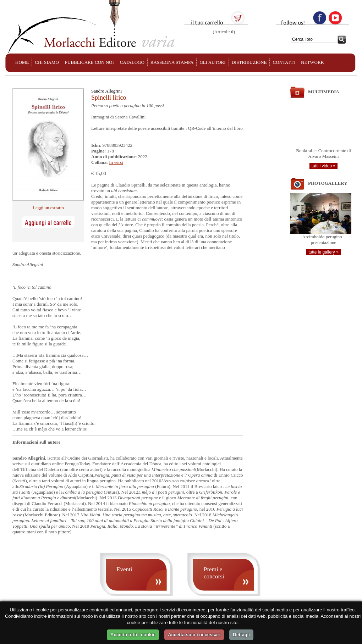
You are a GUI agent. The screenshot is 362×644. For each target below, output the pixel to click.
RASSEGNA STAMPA (172, 62)
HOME (22, 62)
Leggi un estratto (48, 208)
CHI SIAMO (47, 62)
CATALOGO (132, 62)
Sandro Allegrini (106, 91)
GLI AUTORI (212, 62)
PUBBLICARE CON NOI (89, 62)
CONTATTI (284, 62)
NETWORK (312, 62)
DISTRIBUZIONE (249, 62)
